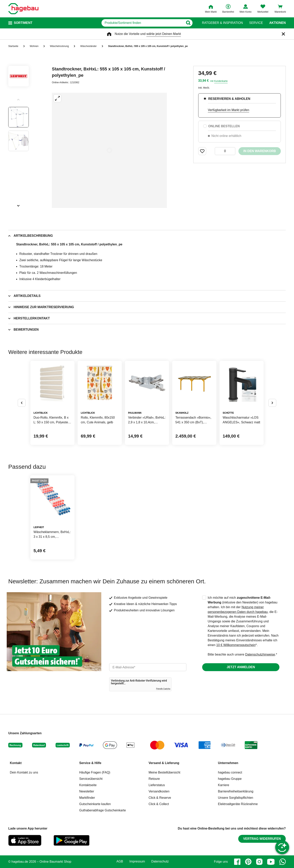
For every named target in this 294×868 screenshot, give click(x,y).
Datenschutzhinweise (260, 654)
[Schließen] (283, 34)
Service (256, 23)
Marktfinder (87, 798)
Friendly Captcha (163, 689)
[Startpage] (23, 9)
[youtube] (271, 862)
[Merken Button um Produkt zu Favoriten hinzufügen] (202, 151)
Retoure (154, 779)
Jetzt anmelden (241, 667)
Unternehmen (228, 763)
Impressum (137, 861)
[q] (143, 23)
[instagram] (259, 862)
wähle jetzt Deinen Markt (164, 34)
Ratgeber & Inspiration (222, 23)
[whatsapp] (283, 862)
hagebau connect (230, 772)
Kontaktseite (88, 785)
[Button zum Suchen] (188, 23)
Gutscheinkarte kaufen (95, 804)
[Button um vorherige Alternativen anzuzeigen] (22, 403)
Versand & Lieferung (164, 763)
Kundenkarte (221, 81)
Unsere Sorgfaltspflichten (236, 798)
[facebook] (237, 862)
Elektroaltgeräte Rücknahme (238, 804)
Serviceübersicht (91, 779)
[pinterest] (248, 862)
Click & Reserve (160, 798)
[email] (148, 667)
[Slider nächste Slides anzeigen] (19, 204)
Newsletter (87, 791)
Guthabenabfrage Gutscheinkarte (103, 810)
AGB (120, 861)
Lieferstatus (157, 785)
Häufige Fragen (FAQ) (95, 772)
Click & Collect (159, 804)
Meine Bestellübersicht (164, 772)
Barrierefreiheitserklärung (236, 791)
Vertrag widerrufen (262, 839)
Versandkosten (159, 791)
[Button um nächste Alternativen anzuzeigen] (272, 403)
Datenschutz (160, 861)
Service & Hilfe (90, 763)
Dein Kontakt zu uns (24, 772)
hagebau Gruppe (230, 779)
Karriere (224, 785)
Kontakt (16, 763)
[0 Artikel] (225, 151)
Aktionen (277, 23)
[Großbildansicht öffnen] (109, 150)
